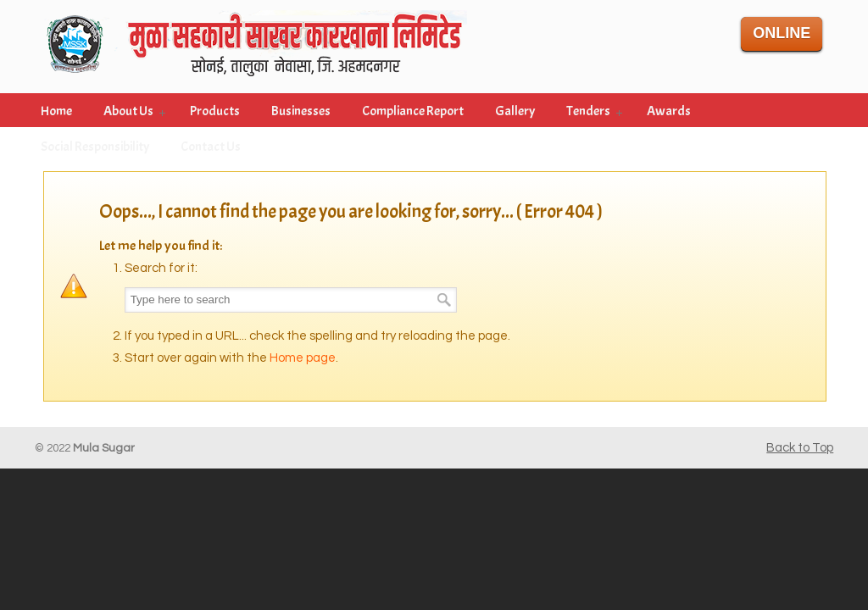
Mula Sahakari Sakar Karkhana (255, 41)
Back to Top (800, 448)
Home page (303, 358)
